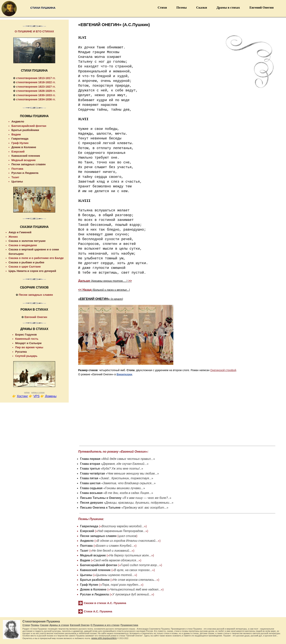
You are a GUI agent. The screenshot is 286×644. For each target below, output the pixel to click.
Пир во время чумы (29, 347)
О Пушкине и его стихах (105, 625)
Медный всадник (93, 555)
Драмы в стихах (228, 8)
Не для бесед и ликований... (112, 551)
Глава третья (90, 469)
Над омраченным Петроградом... (121, 531)
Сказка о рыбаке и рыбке (26, 262)
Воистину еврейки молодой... (123, 526)
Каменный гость (27, 339)
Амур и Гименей (20, 232)
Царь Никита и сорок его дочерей (32, 271)
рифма (27, 392)
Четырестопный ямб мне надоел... (135, 589)
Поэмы (182, 8)
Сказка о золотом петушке (27, 241)
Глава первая (90, 459)
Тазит (84, 551)
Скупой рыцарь (26, 356)
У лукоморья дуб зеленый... (132, 594)
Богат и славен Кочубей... (115, 546)
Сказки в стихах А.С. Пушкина (105, 603)
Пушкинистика (129, 625)
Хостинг (22, 396)
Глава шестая (90, 483)
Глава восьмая (91, 493)
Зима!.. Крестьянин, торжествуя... (126, 478)
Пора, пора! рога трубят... (121, 585)
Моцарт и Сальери (28, 343)
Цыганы (86, 575)
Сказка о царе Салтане (25, 266)
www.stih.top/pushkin (104, 638)
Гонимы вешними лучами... (124, 488)
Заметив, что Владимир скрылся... (128, 483)
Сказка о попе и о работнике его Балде (36, 258)
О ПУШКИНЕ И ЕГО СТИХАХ (34, 31)
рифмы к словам (38, 392)
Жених (13, 237)
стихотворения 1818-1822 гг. (36, 82)
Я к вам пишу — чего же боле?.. (147, 498)
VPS (37, 396)
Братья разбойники (95, 580)
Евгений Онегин (262, 8)
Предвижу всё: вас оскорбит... (145, 508)
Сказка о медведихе (23, 245)
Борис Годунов (26, 334)
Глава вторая (90, 464)
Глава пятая (89, 478)
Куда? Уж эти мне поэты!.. (122, 469)
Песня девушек (92, 503)
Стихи (162, 8)
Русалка (21, 352)
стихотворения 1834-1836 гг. (36, 99)
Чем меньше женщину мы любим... (132, 473)
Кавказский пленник (95, 570)
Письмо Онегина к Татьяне (100, 508)
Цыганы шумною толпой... (115, 575)
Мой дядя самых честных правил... (128, 459)
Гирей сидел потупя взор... (140, 565)
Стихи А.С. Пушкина (98, 611)
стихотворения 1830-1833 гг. (36, 95)
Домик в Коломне (93, 589)
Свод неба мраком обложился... (116, 560)
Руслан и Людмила (94, 594)
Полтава (86, 546)
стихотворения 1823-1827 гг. (36, 87)
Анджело (87, 541)
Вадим (85, 560)
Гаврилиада (89, 526)
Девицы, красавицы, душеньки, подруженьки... (139, 503)
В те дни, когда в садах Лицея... (128, 493)
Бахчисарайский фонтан (99, 565)
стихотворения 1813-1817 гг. (36, 78)
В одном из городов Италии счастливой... (128, 541)
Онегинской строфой (223, 370)
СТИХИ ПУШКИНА (34, 71)
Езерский (87, 531)
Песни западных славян (98, 536)
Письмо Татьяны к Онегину (101, 498)
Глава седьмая (91, 488)
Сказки (202, 8)
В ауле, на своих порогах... (133, 570)
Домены (51, 396)
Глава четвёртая (92, 473)
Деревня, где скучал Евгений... (125, 464)
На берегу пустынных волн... (130, 555)
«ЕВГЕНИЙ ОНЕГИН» (101, 299)
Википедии (124, 374)
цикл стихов (127, 536)
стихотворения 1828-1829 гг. (36, 91)
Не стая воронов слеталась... (135, 580)
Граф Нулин (89, 585)
